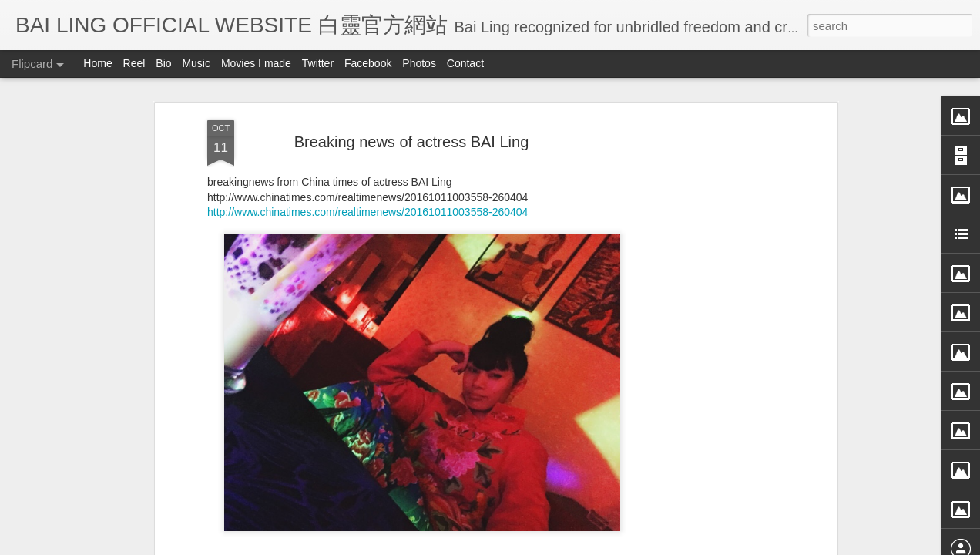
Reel (134, 63)
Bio (163, 63)
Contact (465, 63)
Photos (419, 63)
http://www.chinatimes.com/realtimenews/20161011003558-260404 (367, 212)
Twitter (318, 63)
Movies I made (256, 63)
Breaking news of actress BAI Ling (412, 142)
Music (196, 63)
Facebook (368, 63)
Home (97, 63)
